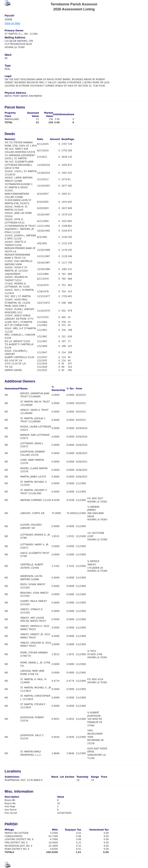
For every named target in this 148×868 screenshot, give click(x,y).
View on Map (12, 23)
